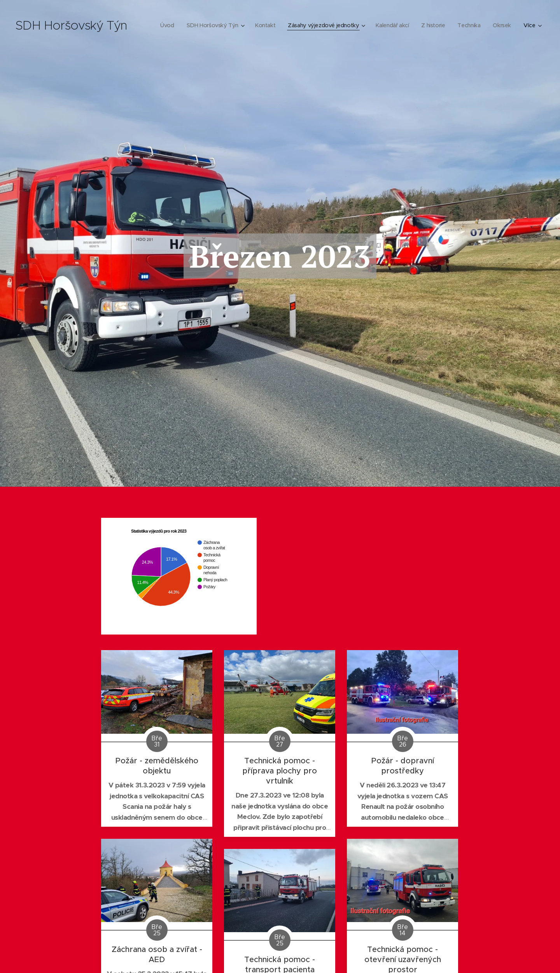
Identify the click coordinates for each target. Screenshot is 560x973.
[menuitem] (187, 25)
